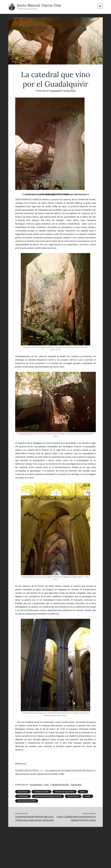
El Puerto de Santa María (65, 792)
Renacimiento (73, 796)
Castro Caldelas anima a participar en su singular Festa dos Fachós (76, 818)
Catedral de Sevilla (60, 784)
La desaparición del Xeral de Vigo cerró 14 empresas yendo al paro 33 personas (35, 818)
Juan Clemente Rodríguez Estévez (48, 796)
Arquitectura (36, 784)
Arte (46, 784)
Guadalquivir (23, 796)
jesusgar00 (55, 91)
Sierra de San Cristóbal (27, 801)
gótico (83, 792)
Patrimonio (76, 784)
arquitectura (23, 792)
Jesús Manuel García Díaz (39, 5)
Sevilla (88, 796)
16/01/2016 (70, 91)
